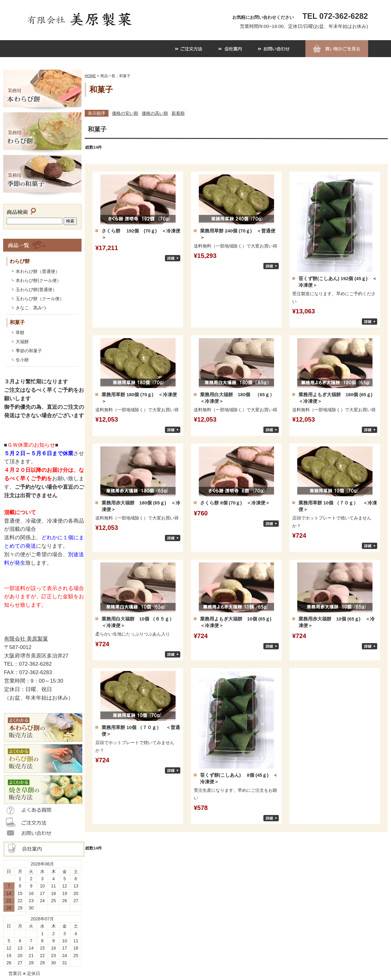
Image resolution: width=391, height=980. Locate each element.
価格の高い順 (155, 113)
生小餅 (22, 360)
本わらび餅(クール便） (38, 280)
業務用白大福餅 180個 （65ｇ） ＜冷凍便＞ (239, 398)
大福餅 (22, 342)
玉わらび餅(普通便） (36, 290)
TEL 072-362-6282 (335, 16)
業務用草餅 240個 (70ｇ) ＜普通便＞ (238, 234)
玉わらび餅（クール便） (40, 299)
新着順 (178, 113)
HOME (90, 76)
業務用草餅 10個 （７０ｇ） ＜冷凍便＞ (338, 506)
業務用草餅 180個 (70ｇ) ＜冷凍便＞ (139, 398)
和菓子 (17, 322)
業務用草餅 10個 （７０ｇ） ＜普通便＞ (141, 731)
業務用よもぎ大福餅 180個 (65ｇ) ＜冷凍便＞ (338, 398)
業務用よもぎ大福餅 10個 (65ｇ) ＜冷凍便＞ (238, 622)
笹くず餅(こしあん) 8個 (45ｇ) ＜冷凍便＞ (239, 778)
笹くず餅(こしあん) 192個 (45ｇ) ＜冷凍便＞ (338, 282)
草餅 (20, 333)
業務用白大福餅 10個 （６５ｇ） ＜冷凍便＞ (140, 622)
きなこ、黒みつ (31, 308)
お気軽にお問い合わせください (263, 17)
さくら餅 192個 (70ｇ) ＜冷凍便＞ (141, 234)
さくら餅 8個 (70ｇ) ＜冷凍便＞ (235, 503)
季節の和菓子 (29, 351)
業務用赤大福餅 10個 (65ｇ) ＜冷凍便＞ (337, 622)
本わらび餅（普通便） (38, 271)
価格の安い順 (125, 113)
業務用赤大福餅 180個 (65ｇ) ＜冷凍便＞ (141, 506)
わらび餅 (20, 261)
